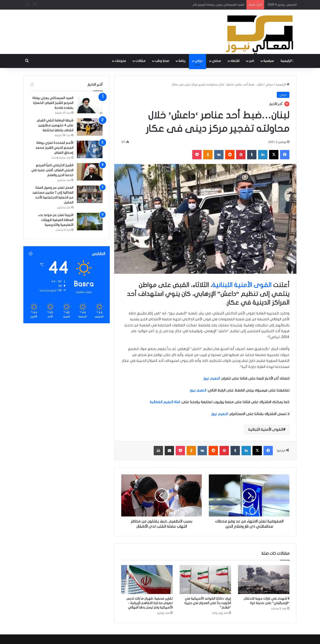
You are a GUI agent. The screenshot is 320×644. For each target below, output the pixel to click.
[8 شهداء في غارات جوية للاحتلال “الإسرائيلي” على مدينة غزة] (264, 580)
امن (251, 61)
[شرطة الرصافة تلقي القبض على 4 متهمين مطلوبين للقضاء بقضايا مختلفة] (90, 127)
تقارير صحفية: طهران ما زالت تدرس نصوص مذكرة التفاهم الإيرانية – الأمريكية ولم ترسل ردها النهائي (149, 603)
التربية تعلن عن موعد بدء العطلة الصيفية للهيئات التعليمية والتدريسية (56, 220)
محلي (216, 61)
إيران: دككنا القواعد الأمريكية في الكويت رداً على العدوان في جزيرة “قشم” (208, 603)
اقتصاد (235, 61)
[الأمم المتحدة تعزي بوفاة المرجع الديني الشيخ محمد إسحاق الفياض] (90, 149)
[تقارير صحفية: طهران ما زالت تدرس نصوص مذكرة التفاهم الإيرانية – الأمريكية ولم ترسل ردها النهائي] (147, 579)
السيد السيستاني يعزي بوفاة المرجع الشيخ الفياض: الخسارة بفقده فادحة (53, 103)
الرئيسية (287, 61)
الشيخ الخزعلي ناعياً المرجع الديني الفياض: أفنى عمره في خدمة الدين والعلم (52, 170)
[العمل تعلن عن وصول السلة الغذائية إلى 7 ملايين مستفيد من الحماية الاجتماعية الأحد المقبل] (90, 194)
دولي (199, 61)
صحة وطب (162, 61)
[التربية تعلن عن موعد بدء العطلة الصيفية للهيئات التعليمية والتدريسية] (90, 222)
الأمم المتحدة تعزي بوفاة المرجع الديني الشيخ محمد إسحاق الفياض (54, 148)
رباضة (182, 61)
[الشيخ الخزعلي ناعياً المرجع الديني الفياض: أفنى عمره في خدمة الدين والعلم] (90, 172)
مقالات (140, 61)
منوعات (120, 61)
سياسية (268, 61)
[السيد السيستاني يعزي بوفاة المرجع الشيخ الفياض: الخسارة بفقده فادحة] (90, 105)
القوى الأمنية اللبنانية (242, 285)
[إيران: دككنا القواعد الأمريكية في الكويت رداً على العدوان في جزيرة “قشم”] (205, 580)
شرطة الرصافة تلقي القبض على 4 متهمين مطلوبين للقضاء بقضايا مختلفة (55, 125)
